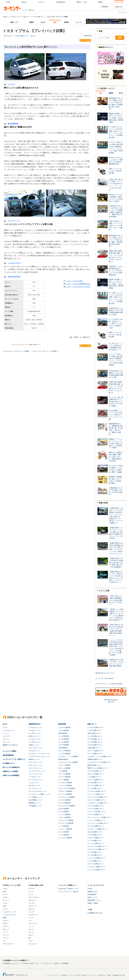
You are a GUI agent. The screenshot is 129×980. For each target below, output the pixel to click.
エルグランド (33, 915)
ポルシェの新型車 (64, 768)
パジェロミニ (33, 944)
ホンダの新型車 (64, 736)
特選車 (31, 22)
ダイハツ (6, 900)
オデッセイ (32, 900)
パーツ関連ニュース (35, 797)
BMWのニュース (34, 759)
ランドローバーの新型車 (67, 797)
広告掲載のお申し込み (95, 913)
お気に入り (119, 7)
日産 (4, 892)
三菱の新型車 (63, 748)
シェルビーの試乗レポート (96, 867)
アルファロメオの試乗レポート (98, 797)
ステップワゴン (34, 897)
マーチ (31, 918)
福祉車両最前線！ (9, 755)
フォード (6, 935)
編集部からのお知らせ (10, 745)
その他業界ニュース (35, 806)
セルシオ (31, 909)
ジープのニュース (35, 777)
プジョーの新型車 (64, 777)
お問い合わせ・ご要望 (104, 975)
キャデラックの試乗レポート (97, 846)
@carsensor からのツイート (105, 673)
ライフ (31, 894)
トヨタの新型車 (64, 730)
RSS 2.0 (111, 702)
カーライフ (7, 736)
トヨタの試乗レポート (39, 17)
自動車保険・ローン (94, 900)
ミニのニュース (34, 783)
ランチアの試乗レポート (96, 806)
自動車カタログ (93, 892)
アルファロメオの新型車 (67, 788)
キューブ (31, 912)
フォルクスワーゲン (10, 915)
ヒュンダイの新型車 (65, 838)
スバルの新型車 (64, 742)
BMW (5, 918)
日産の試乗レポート (94, 733)
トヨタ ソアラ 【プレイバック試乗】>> (45, 351)
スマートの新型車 (64, 774)
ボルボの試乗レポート (95, 832)
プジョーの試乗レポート (96, 786)
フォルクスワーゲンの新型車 (68, 762)
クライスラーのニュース (37, 771)
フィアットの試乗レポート (96, 794)
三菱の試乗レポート (94, 748)
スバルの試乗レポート (95, 742)
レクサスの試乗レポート (96, 727)
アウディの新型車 (64, 765)
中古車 (90, 889)
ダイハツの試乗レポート (96, 751)
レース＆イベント (9, 730)
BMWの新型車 (63, 759)
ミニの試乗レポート (94, 777)
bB (29, 938)
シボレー (6, 921)
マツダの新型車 (64, 739)
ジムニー (31, 929)
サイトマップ (122, 13)
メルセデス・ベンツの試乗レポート (100, 757)
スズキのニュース (35, 751)
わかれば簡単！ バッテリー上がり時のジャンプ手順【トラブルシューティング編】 (116, 415)
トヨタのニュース (35, 730)
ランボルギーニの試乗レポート (98, 803)
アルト (31, 941)
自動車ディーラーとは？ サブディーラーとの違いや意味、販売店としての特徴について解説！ (116, 443)
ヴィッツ (31, 932)
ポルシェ (6, 929)
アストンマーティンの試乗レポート (100, 817)
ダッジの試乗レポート (95, 855)
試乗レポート (27, 17)
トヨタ (5, 889)
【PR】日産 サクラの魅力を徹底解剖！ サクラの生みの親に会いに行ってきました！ (116, 600)
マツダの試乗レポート (95, 739)
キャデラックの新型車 (66, 823)
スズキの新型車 (64, 745)
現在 (101, 93)
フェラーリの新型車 (65, 794)
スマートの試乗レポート (96, 780)
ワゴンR (31, 889)
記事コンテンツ (93, 897)
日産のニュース (34, 736)
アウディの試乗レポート (96, 771)
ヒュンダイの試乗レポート (96, 870)
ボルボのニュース (35, 786)
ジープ (5, 932)
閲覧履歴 (105, 7)
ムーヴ (31, 892)
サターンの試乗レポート (96, 864)
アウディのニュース (35, 762)
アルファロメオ (8, 944)
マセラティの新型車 (65, 791)
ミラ (30, 921)
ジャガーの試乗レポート (96, 815)
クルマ (5, 727)
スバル (5, 903)
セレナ (31, 935)
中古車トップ (7, 17)
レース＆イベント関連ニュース (39, 794)
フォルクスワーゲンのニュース (39, 757)
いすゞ (5, 941)
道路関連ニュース (35, 803)
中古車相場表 (65, 963)
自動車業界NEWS (35, 724)
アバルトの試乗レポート (96, 809)
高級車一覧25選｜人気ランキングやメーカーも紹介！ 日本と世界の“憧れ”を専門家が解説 (116, 118)
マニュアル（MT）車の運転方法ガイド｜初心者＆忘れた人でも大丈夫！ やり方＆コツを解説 (116, 402)
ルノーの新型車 (64, 780)
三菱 (4, 906)
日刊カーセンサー (17, 17)
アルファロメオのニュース (38, 791)
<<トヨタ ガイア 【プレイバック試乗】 (16, 351)
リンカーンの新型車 (65, 829)
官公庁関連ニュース (35, 800)
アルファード (33, 923)
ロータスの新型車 (64, 803)
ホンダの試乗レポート (95, 736)
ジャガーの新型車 (64, 800)
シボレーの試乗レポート (96, 838)
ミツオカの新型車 (64, 754)
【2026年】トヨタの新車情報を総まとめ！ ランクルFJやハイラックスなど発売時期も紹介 (116, 271)
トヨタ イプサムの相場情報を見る (78, 284)
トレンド (6, 733)
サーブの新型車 (64, 812)
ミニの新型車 (63, 771)
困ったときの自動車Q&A (11, 767)
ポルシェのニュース (35, 765)
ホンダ (5, 894)
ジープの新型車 (64, 826)
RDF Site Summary (111, 700)
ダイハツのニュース (35, 748)
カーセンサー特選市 (10, 751)
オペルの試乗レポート (95, 783)
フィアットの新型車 (65, 786)
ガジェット (7, 742)
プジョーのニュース (35, 788)
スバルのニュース (35, 739)
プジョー (6, 938)
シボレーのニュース (35, 768)
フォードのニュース (35, 774)
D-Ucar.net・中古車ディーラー (69, 889)
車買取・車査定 (93, 903)
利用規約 (64, 975)
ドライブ (6, 739)
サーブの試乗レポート (95, 835)
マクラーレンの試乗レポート (97, 829)
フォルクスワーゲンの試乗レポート (100, 762)
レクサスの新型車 (64, 727)
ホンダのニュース (35, 733)
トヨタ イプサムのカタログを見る (78, 287)
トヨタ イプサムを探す (74, 281)
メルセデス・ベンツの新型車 (68, 757)
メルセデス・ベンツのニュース (39, 754)
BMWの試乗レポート (95, 765)
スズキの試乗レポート (95, 745)
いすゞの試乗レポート (95, 754)
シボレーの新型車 (64, 817)
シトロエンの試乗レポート (96, 791)
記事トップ (14, 22)
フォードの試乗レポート (96, 844)
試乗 (55, 22)
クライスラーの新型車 (66, 820)
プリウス (31, 903)
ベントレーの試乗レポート (96, 820)
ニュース (78, 22)
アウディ (6, 926)
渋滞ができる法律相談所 (11, 775)
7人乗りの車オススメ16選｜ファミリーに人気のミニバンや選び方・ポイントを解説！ (116, 225)
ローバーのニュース (35, 780)
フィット (31, 926)
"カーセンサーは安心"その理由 (77, 975)
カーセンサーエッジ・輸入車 (68, 892)
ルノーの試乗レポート (95, 788)
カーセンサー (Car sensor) (104, 678)
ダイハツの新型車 (64, 751)
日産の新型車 (63, 733)
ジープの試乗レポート (95, 841)
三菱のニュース (34, 745)
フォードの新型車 (64, 815)
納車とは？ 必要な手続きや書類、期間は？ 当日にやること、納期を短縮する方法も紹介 (116, 457)
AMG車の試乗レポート (95, 759)
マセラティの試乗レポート (96, 800)
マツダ (5, 909)
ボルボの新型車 (64, 809)
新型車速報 (62, 724)
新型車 (67, 22)
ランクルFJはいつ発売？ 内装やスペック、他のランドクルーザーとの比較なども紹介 (116, 324)
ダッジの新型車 (64, 832)
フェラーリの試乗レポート (96, 812)
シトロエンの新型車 (65, 783)
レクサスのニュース (35, 727)
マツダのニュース (35, 742)
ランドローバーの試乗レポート (98, 823)
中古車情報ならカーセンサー (11, 963)
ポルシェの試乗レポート (96, 774)
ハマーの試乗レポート (95, 861)
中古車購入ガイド (9, 763)
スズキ (5, 897)
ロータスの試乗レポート (96, 826)
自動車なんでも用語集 (10, 771)
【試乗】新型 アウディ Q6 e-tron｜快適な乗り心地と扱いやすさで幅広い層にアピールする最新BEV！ (116, 563)
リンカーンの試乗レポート (96, 858)
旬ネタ (43, 22)
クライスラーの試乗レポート (97, 849)
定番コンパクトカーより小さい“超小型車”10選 (116, 171)
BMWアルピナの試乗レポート (98, 768)
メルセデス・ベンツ (10, 912)
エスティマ (32, 906)
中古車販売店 (92, 894)
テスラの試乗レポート (95, 852)
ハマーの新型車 (64, 835)
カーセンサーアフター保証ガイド (14, 759)
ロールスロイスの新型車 (67, 806)
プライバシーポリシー (53, 975)
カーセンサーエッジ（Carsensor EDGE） (110, 684)
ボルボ (5, 923)
